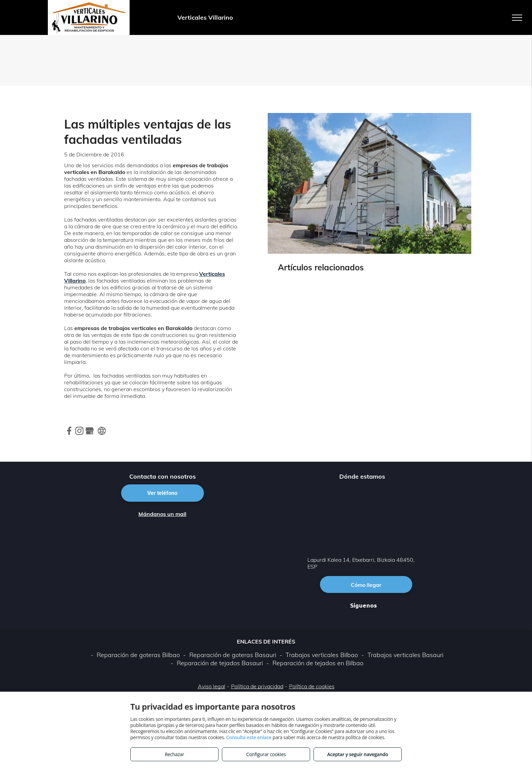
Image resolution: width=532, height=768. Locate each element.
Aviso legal (212, 686)
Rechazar (174, 754)
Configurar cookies (266, 754)
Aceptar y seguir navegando (357, 754)
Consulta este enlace (249, 737)
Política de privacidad (257, 686)
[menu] (517, 18)
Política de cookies (312, 686)
